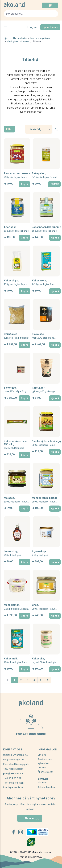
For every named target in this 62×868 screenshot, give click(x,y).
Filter (9, 129)
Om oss (42, 755)
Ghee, (45, 607)
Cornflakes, (17, 336)
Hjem (6, 38)
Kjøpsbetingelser (46, 787)
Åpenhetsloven (45, 772)
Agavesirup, (40, 553)
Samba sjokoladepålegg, (46, 443)
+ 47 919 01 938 (12, 778)
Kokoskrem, (46, 282)
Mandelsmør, (17, 607)
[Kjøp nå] (24, 184)
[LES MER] (54, 184)
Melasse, (17, 500)
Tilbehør (37, 41)
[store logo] (17, 5)
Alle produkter (20, 38)
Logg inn (32, 27)
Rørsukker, (46, 390)
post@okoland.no (13, 773)
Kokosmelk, (17, 660)
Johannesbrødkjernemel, (46, 229)
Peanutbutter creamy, (17, 175)
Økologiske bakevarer (18, 41)
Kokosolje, (46, 660)
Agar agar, (17, 229)
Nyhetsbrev (44, 763)
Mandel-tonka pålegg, (45, 500)
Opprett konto (50, 27)
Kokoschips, (17, 282)
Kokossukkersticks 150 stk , (16, 445)
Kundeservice (45, 759)
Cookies (42, 768)
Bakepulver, (44, 175)
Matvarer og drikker (40, 38)
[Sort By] (39, 129)
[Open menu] (5, 27)
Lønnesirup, (12, 553)
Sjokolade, (46, 336)
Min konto (43, 782)
